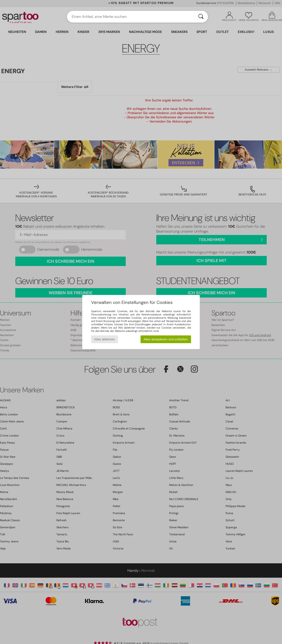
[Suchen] (201, 17)
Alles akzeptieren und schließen (166, 339)
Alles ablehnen (104, 339)
